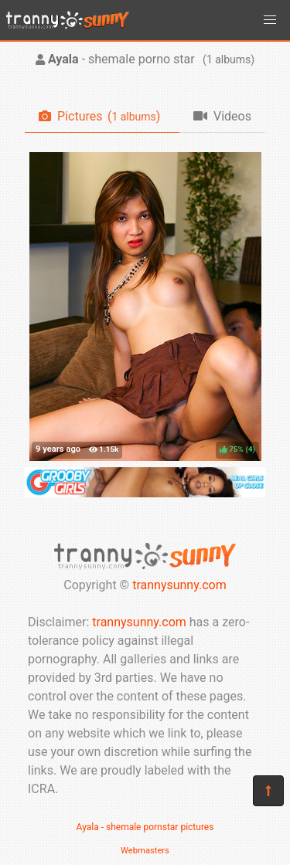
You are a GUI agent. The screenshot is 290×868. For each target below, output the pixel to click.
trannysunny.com (179, 585)
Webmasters (145, 851)
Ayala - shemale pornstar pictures (145, 827)
